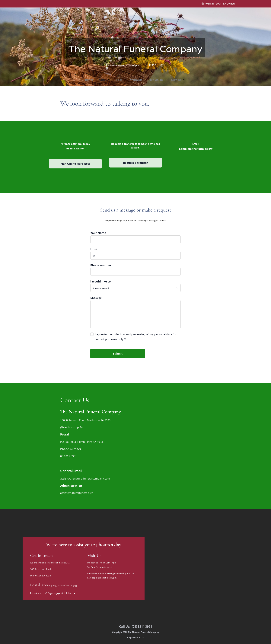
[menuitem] (117, 80)
